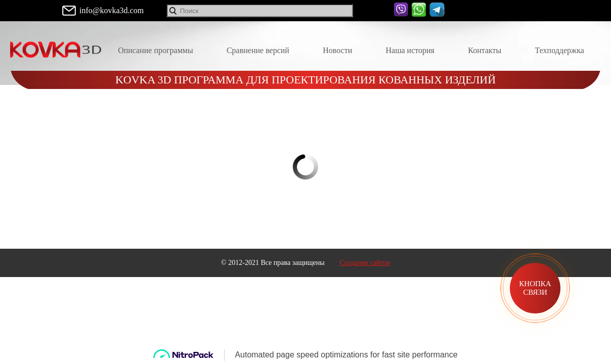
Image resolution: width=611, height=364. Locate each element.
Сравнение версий (258, 50)
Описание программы (156, 50)
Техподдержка (560, 50)
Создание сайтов (365, 263)
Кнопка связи (535, 288)
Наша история (410, 50)
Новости (337, 50)
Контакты (485, 50)
